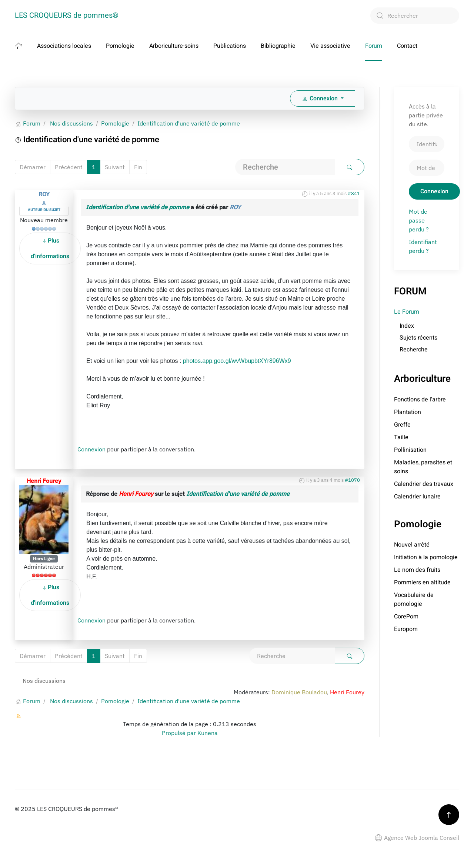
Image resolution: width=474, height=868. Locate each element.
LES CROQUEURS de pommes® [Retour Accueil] (67, 15)
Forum (374, 46)
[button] (449, 815)
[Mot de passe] (427, 168)
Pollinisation (410, 450)
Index (407, 326)
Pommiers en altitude (422, 582)
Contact (407, 46)
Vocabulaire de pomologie (414, 600)
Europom (406, 629)
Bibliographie (278, 46)
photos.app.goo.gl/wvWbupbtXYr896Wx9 (237, 361)
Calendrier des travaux (424, 484)
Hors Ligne (44, 559)
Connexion (91, 449)
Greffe (402, 425)
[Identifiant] (427, 144)
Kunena (208, 733)
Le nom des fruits (417, 570)
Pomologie (120, 46)
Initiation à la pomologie (426, 557)
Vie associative (330, 46)
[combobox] (415, 16)
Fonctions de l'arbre (420, 400)
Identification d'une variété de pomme (138, 207)
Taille (401, 437)
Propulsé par (180, 733)
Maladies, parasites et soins (423, 467)
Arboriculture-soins (174, 46)
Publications (230, 46)
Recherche (414, 350)
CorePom (406, 617)
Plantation (408, 412)
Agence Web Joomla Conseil (417, 838)
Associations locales (64, 46)
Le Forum (407, 312)
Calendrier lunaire (417, 497)
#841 (354, 193)
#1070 (352, 480)
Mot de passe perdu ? (419, 220)
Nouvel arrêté (412, 545)
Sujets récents (418, 338)
